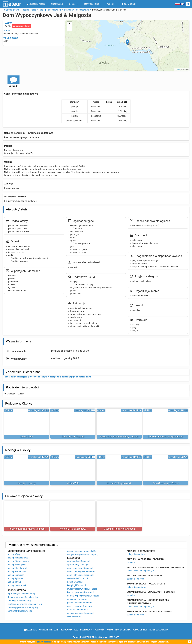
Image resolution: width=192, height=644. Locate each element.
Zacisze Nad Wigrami (73, 437)
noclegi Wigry (14, 554)
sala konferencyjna (136, 579)
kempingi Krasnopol (76, 585)
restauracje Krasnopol (77, 610)
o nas (110, 630)
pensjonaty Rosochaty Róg (20, 611)
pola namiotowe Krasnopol (80, 606)
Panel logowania (158, 630)
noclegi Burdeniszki (17, 572)
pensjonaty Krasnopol (77, 599)
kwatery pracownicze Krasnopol (82, 589)
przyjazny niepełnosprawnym (140, 571)
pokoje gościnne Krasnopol (80, 603)
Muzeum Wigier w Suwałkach (119, 529)
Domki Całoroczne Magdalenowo (165, 437)
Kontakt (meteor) (49, 630)
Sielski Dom (27, 437)
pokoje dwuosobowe (136, 554)
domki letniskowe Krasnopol (80, 575)
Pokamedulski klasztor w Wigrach (27, 529)
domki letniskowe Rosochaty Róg (23, 597)
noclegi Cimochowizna (18, 561)
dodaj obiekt (140, 630)
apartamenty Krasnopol (78, 565)
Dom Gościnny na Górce (165, 483)
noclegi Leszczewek (17, 585)
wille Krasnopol (74, 616)
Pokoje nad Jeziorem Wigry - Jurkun (119, 437)
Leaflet (177, 70)
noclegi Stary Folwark (17, 568)
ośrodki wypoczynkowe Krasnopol (83, 596)
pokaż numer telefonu (22, 26)
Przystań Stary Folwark (119, 483)
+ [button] (70, 24)
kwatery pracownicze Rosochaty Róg (25, 604)
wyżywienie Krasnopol (77, 578)
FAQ (76, 630)
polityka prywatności (93, 630)
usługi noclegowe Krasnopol (80, 613)
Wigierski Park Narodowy (73, 529)
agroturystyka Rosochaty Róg (21, 594)
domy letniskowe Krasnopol (80, 568)
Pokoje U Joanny (27, 483)
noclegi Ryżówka (15, 578)
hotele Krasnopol (75, 582)
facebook (30, 630)
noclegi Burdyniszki (16, 575)
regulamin (66, 630)
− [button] (70, 28)
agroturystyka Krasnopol (79, 561)
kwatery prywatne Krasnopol (80, 592)
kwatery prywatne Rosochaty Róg (23, 607)
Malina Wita (73, 483)
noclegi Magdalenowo (18, 558)
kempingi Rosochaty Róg (19, 601)
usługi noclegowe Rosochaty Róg (83, 555)
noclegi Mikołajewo (16, 565)
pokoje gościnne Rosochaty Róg (82, 551)
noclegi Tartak (14, 582)
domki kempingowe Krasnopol (81, 572)
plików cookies (44, 642)
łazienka (131, 563)
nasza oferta (123, 630)
